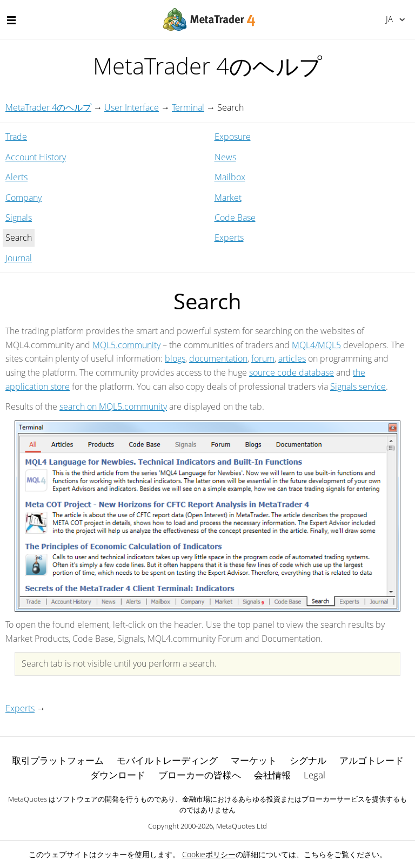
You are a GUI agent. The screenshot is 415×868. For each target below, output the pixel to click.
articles (292, 358)
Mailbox (230, 177)
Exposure (233, 137)
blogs (175, 358)
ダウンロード (118, 775)
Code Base (235, 218)
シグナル (308, 760)
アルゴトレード (372, 760)
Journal (19, 258)
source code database (292, 372)
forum (263, 358)
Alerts (16, 177)
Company (24, 198)
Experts (229, 238)
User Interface (132, 107)
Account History (36, 157)
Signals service (358, 386)
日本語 (389, 19)
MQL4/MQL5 (316, 345)
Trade (16, 137)
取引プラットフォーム (58, 760)
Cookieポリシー (209, 854)
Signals (19, 218)
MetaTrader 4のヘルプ (48, 107)
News (225, 157)
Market (228, 198)
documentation (218, 358)
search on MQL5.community (113, 406)
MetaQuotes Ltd (242, 826)
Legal (314, 775)
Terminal (188, 107)
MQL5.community (126, 345)
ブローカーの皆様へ (200, 775)
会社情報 (272, 775)
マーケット (254, 760)
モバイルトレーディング (167, 760)
